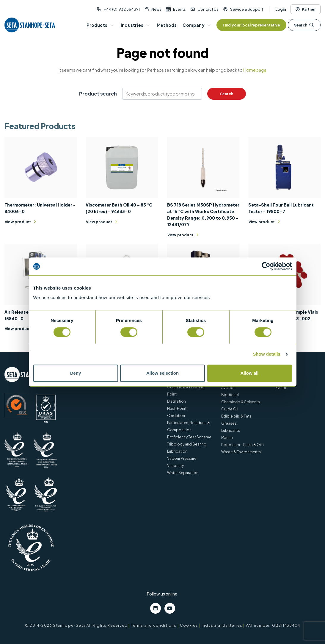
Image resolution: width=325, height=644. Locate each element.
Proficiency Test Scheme (189, 437)
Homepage (255, 70)
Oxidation (176, 416)
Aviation (228, 388)
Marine (227, 438)
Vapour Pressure (182, 458)
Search (304, 25)
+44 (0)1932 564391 (122, 9)
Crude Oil (230, 409)
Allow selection (162, 373)
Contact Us (208, 9)
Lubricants (231, 430)
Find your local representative (251, 25)
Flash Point (177, 408)
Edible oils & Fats (236, 416)
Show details (267, 354)
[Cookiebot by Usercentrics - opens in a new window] (266, 266)
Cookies (189, 625)
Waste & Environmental (241, 452)
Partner (306, 9)
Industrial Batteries (222, 625)
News (156, 9)
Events (179, 9)
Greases (229, 423)
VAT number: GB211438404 (273, 625)
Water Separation (183, 473)
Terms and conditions (154, 625)
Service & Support (247, 9)
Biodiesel (230, 395)
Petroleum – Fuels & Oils (242, 445)
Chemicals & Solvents (241, 402)
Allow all (250, 373)
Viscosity (175, 466)
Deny (76, 373)
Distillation (176, 401)
